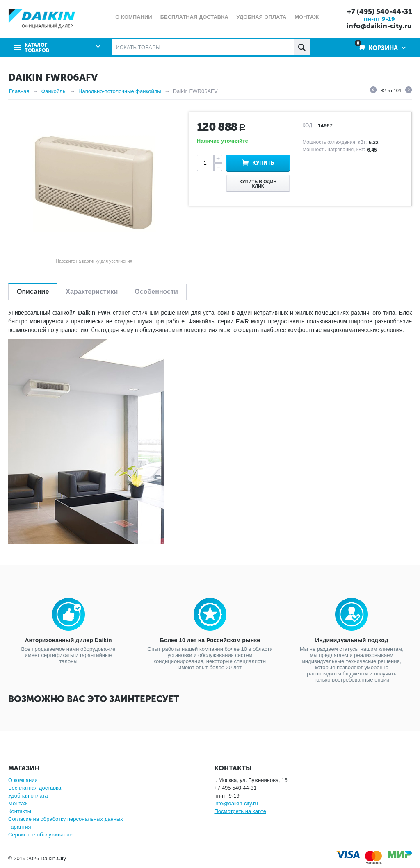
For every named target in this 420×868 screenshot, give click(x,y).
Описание (33, 292)
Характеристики (92, 292)
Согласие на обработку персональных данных (66, 819)
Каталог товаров (37, 48)
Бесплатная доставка (35, 788)
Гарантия (19, 827)
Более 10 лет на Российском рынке (210, 640)
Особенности (156, 292)
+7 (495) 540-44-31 (379, 11)
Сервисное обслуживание (40, 835)
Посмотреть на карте (240, 811)
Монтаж (18, 803)
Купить (263, 163)
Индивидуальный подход (352, 640)
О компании (23, 780)
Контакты (20, 811)
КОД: (308, 125)
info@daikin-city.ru (379, 26)
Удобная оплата (28, 796)
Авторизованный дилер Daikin (68, 640)
